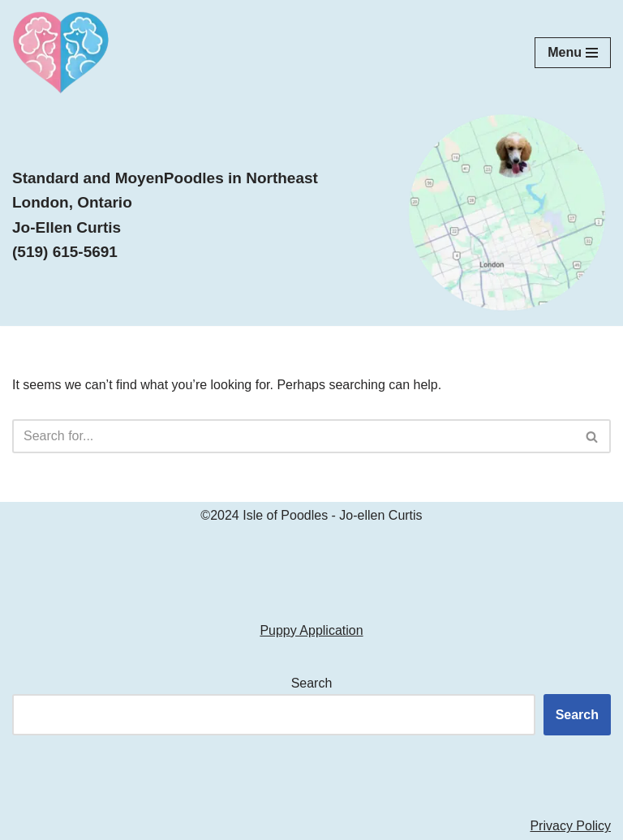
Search (312, 683)
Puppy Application (311, 630)
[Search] (293, 436)
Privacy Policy (570, 826)
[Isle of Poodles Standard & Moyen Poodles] (61, 53)
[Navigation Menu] (573, 53)
